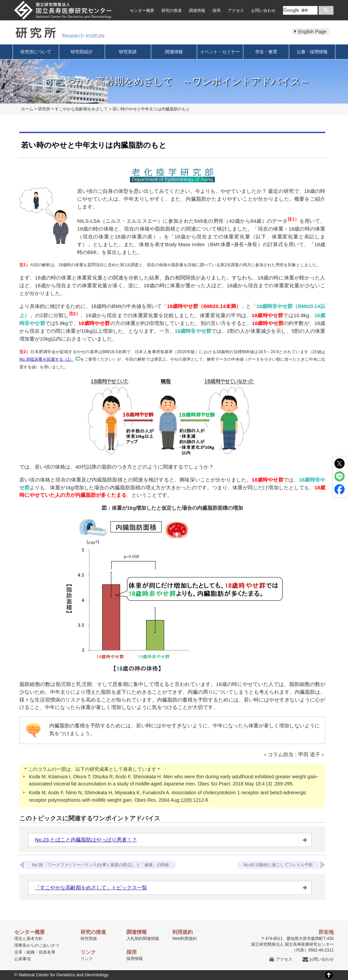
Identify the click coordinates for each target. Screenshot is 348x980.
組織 (31, 952)
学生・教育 (266, 52)
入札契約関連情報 (143, 939)
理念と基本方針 (29, 939)
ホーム (27, 109)
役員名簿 (47, 952)
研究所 (44, 109)
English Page (312, 32)
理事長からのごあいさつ (37, 945)
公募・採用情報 (312, 52)
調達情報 (197, 11)
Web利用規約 (185, 939)
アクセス (236, 11)
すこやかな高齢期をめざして (81, 109)
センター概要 (142, 11)
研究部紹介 (82, 52)
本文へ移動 (160, 0)
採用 (216, 11)
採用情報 (135, 959)
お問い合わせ (263, 11)
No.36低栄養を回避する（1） (50, 359)
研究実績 (128, 52)
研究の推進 (172, 11)
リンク (87, 959)
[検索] (300, 10)
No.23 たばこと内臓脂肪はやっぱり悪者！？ (86, 840)
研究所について (36, 52)
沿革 (18, 952)
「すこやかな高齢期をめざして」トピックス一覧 (91, 887)
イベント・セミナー (220, 52)
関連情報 (174, 52)
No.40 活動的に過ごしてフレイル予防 (278, 865)
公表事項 (22, 959)
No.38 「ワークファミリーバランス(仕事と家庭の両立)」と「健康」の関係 (100, 865)
